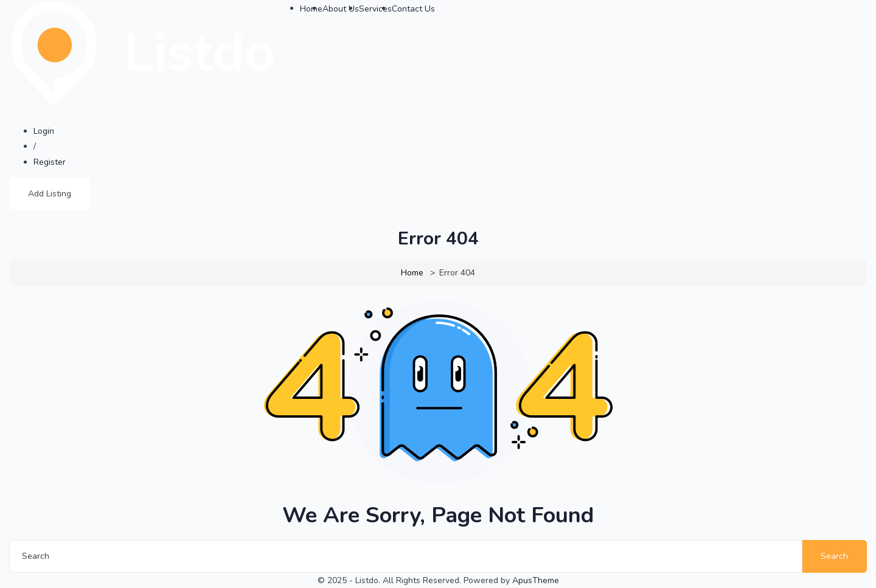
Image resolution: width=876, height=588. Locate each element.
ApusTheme (536, 580)
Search (834, 556)
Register (50, 162)
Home (412, 273)
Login (44, 131)
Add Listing (50, 194)
